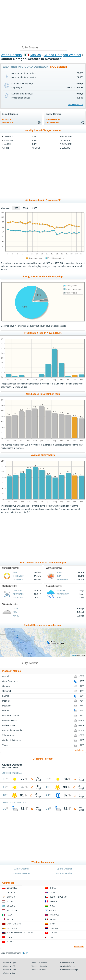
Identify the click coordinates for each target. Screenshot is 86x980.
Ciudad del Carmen (12, 740)
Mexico (36, 55)
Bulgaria (12, 888)
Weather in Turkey (67, 963)
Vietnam (11, 942)
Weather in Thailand (39, 963)
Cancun (6, 686)
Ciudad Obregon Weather (63, 55)
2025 (16, 208)
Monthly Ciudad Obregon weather (43, 130)
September (66, 137)
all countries (79, 946)
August (36, 148)
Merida (6, 711)
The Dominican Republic (20, 933)
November (66, 144)
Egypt (10, 901)
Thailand (54, 928)
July (34, 144)
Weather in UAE (9, 966)
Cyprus (11, 897)
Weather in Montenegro (69, 970)
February (9, 140)
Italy (9, 915)
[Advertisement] (43, 22)
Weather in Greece (68, 966)
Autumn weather (64, 873)
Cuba (52, 892)
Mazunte (6, 701)
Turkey (11, 937)
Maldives (54, 915)
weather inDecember (53, 121)
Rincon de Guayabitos (13, 730)
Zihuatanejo (8, 735)
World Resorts (11, 55)
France (54, 901)
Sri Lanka (12, 928)
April (6, 148)
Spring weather (64, 869)
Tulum (5, 745)
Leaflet (73, 656)
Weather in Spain (10, 970)
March (7, 144)
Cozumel (7, 691)
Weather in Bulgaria (39, 966)
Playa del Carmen (11, 716)
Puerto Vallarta (9, 720)
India (52, 906)
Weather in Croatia (39, 970)
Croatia (11, 892)
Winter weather (22, 869)
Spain (52, 924)
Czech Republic (58, 897)
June (34, 140)
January (8, 137)
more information (76, 105)
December (66, 148)
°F (27, 953)
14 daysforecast (8, 121)
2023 (35, 208)
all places (80, 750)
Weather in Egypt (10, 963)
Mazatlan (7, 706)
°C (23, 953)
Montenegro (14, 924)
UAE (52, 937)
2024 (25, 208)
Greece (11, 906)
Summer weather (22, 873)
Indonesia (12, 910)
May (34, 137)
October (65, 140)
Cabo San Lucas (10, 681)
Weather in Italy (9, 973)
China (53, 888)
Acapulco (7, 676)
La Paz (6, 696)
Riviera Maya (9, 725)
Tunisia (53, 933)
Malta (10, 919)
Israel (53, 910)
